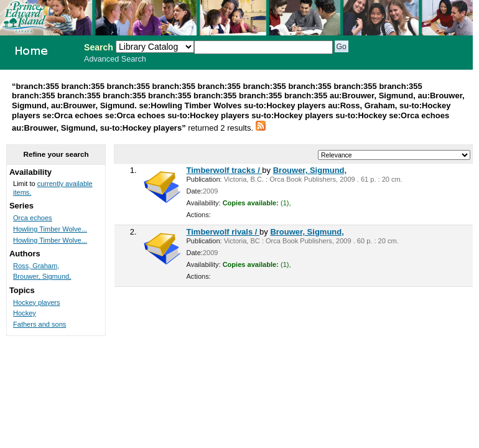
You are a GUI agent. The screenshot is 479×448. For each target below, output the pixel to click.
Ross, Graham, (36, 266)
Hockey (25, 313)
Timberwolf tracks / (225, 170)
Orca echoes (33, 218)
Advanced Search (115, 59)
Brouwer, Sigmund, (310, 170)
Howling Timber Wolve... (50, 229)
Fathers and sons (40, 324)
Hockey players (37, 302)
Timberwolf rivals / (223, 232)
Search (99, 47)
